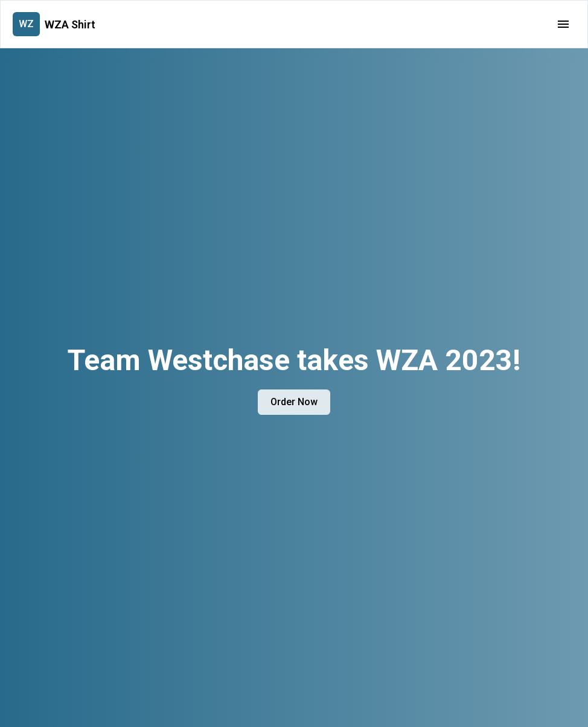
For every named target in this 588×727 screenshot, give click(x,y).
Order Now (294, 402)
